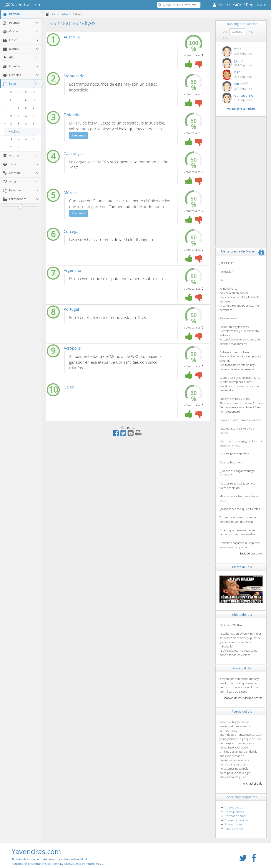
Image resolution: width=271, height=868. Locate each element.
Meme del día (242, 567)
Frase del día (242, 668)
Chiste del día (242, 615)
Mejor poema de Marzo (238, 251)
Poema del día (242, 711)
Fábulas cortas (234, 829)
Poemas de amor (236, 816)
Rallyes (14, 131)
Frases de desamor (237, 820)
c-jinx (259, 553)
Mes (251, 32)
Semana (237, 32)
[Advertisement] (241, 182)
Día (225, 32)
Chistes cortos (234, 807)
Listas (64, 14)
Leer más (79, 135)
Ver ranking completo (241, 109)
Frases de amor (235, 824)
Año (225, 38)
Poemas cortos (234, 812)
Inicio (53, 14)
